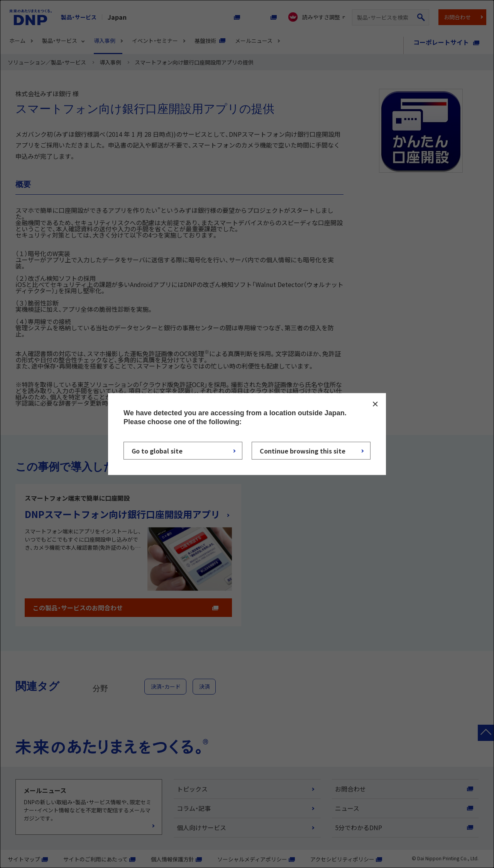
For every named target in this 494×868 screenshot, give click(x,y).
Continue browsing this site (303, 451)
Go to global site (157, 451)
